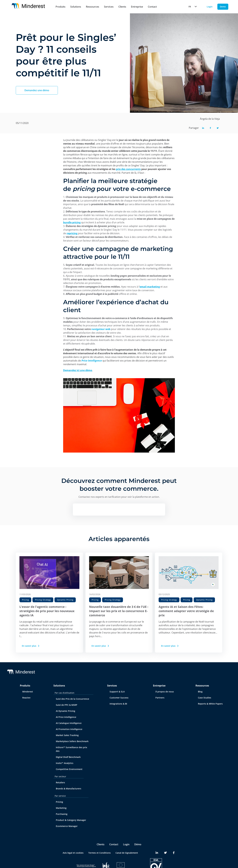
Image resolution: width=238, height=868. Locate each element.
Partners (160, 698)
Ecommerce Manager (67, 826)
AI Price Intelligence (66, 717)
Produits (60, 7)
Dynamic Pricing (65, 600)
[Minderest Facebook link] (174, 853)
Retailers (60, 782)
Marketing (61, 808)
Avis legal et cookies (73, 853)
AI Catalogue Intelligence (69, 723)
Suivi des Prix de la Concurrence (72, 699)
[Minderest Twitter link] (165, 853)
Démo (138, 844)
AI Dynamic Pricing (65, 711)
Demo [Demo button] (223, 7)
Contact (152, 7)
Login (126, 844)
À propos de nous (165, 692)
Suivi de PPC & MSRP (67, 705)
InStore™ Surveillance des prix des (71, 749)
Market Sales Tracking (67, 735)
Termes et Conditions (99, 853)
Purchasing (62, 814)
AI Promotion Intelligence (69, 729)
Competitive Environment (69, 769)
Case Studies (205, 698)
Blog (200, 692)
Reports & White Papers (210, 704)
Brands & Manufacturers (69, 789)
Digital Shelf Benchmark (68, 757)
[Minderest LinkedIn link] (157, 853)
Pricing (25, 600)
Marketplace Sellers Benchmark (72, 741)
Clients (122, 7)
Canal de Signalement (127, 853)
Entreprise (137, 7)
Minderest (28, 692)
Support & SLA (117, 692)
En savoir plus (31, 646)
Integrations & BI (118, 704)
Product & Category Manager (71, 820)
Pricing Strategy (43, 600)
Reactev (26, 698)
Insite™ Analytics (65, 763)
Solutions (76, 7)
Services (109, 7)
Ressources (93, 7)
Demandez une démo (37, 90)
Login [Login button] (210, 7)
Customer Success (119, 698)
